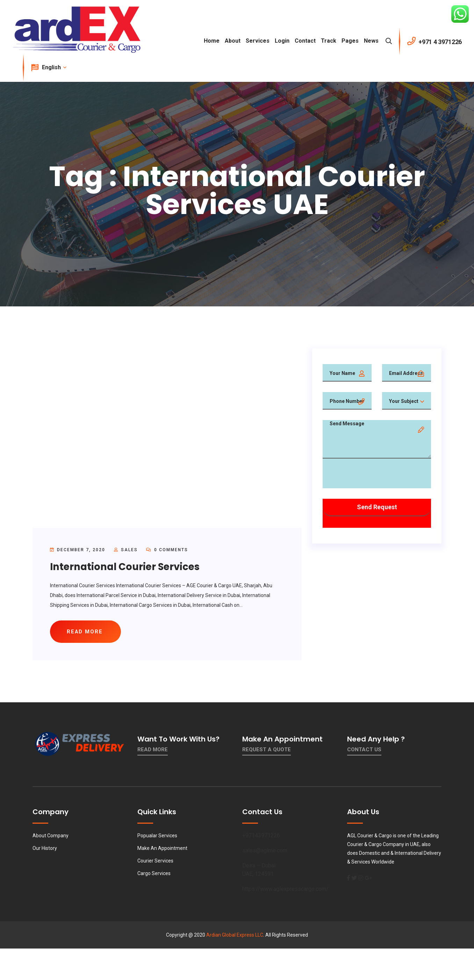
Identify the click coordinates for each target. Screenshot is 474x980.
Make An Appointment (162, 849)
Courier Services (155, 862)
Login (282, 41)
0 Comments (167, 550)
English (54, 67)
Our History (45, 849)
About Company (51, 837)
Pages (350, 41)
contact (305, 41)
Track (329, 41)
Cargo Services (154, 874)
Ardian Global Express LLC (235, 936)
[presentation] (376, 475)
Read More (153, 751)
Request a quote (267, 751)
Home (212, 41)
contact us (364, 751)
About (233, 41)
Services (258, 41)
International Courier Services (127, 567)
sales (129, 550)
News (371, 41)
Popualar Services (157, 837)
